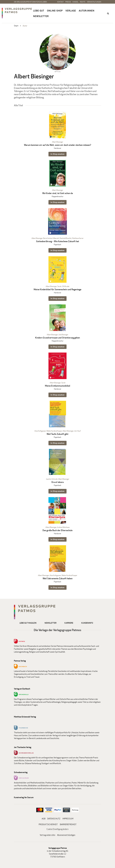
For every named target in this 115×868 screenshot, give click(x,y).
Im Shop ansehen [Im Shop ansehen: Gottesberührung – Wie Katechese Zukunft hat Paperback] (57, 250)
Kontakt (60, 2)
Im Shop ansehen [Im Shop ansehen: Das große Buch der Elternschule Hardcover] (57, 539)
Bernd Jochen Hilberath (51, 238)
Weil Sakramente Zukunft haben (58, 578)
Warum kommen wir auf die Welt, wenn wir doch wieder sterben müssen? (58, 145)
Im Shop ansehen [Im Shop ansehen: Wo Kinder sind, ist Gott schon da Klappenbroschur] (57, 202)
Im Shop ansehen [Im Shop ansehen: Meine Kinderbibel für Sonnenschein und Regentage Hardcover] (57, 298)
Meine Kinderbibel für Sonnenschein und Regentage (57, 289)
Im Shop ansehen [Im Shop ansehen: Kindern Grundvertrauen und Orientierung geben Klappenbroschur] (57, 347)
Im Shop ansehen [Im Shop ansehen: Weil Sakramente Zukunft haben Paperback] (57, 587)
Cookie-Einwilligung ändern (57, 829)
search (108, 13)
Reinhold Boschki (65, 238)
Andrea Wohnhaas (63, 527)
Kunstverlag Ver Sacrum (24, 797)
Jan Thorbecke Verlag (23, 747)
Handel (75, 2)
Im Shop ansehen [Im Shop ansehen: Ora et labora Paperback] (57, 491)
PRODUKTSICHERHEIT (48, 824)
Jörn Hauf (77, 431)
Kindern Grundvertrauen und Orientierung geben (57, 338)
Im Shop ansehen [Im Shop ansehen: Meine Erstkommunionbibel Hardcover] (57, 395)
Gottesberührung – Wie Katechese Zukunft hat (58, 241)
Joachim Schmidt (52, 479)
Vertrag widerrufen (48, 835)
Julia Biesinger (63, 335)
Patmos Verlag (20, 661)
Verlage (71, 11)
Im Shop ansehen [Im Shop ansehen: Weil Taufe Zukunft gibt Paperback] (57, 443)
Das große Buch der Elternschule (57, 530)
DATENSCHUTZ (54, 819)
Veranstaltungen (94, 2)
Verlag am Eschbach (22, 689)
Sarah (59, 286)
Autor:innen (87, 11)
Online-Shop (55, 11)
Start (16, 26)
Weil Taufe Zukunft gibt (57, 434)
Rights (83, 2)
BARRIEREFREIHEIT (68, 824)
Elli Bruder (66, 286)
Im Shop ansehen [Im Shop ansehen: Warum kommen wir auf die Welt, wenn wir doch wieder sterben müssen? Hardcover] (57, 154)
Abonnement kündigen (66, 835)
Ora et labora (57, 482)
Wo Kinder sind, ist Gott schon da (58, 193)
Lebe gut (39, 11)
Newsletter (41, 16)
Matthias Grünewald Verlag (25, 717)
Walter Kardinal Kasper (54, 431)
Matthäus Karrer (78, 238)
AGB (44, 819)
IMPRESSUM (68, 819)
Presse (68, 2)
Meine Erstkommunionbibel (58, 386)
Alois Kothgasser (40, 431)
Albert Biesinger (58, 142)
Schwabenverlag (21, 772)
